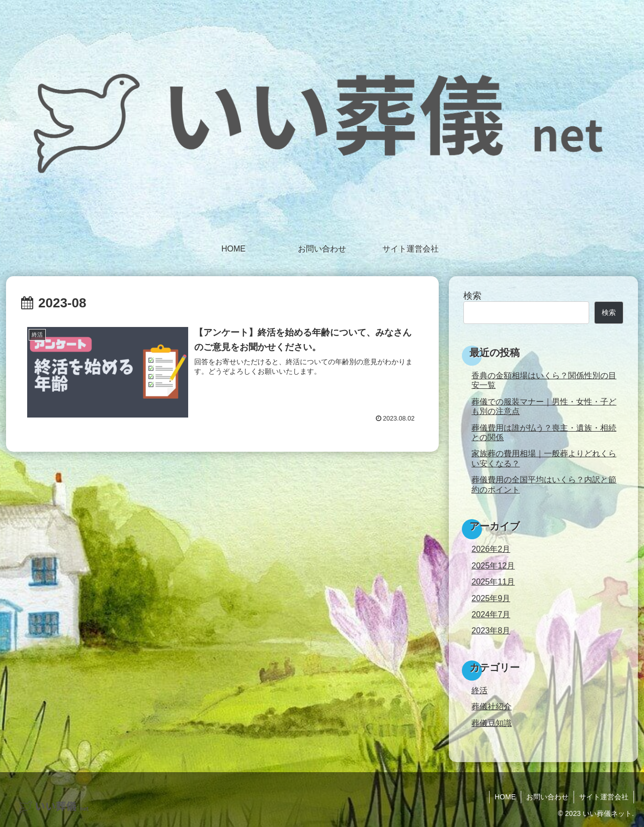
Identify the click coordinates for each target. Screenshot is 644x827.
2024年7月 (491, 614)
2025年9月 (491, 598)
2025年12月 (493, 565)
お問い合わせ (547, 797)
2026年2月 (491, 549)
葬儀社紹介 (492, 706)
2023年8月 (491, 630)
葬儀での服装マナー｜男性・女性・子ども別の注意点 (544, 406)
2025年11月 (493, 582)
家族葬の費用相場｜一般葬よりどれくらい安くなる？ (544, 458)
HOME (505, 797)
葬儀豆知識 (492, 723)
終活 (479, 690)
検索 (472, 296)
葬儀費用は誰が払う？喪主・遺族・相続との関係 (544, 432)
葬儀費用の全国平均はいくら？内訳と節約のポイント (544, 484)
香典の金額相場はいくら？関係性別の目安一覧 (544, 380)
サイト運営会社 (604, 797)
